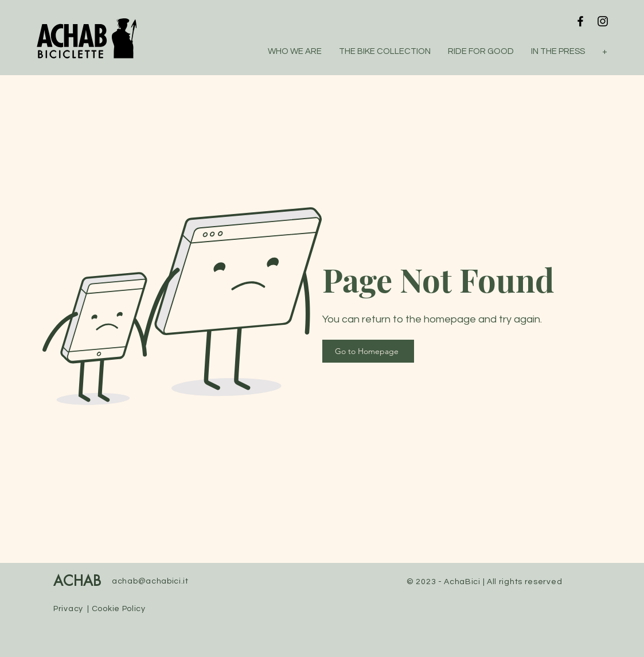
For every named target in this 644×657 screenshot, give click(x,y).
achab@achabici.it (150, 581)
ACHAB (77, 582)
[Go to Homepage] (368, 351)
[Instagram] (603, 21)
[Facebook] (580, 21)
